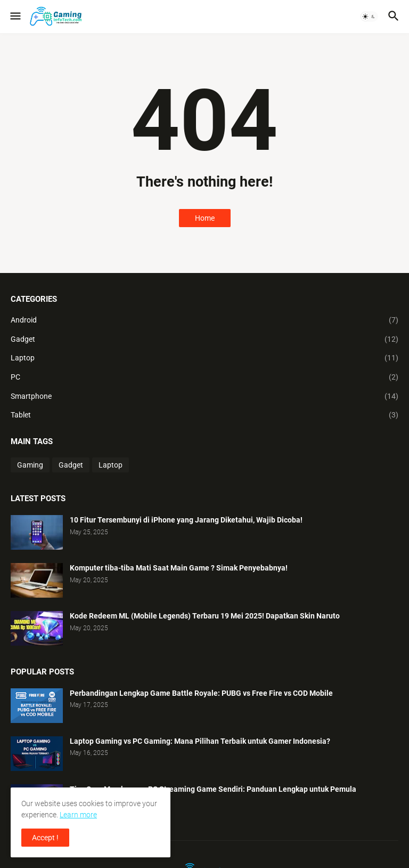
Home (205, 218)
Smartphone (204, 397)
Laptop (204, 358)
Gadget (204, 340)
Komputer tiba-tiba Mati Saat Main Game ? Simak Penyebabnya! (179, 568)
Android (204, 320)
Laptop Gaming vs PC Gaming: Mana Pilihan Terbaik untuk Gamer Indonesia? (200, 741)
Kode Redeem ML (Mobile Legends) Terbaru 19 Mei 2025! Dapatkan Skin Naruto (205, 616)
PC (204, 377)
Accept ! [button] (45, 838)
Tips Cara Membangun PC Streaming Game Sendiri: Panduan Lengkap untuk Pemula (213, 789)
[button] (15, 17)
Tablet (204, 415)
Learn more (78, 815)
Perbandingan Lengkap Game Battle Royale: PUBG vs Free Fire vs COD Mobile (201, 693)
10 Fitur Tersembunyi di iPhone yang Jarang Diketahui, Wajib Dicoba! (186, 520)
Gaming (30, 465)
